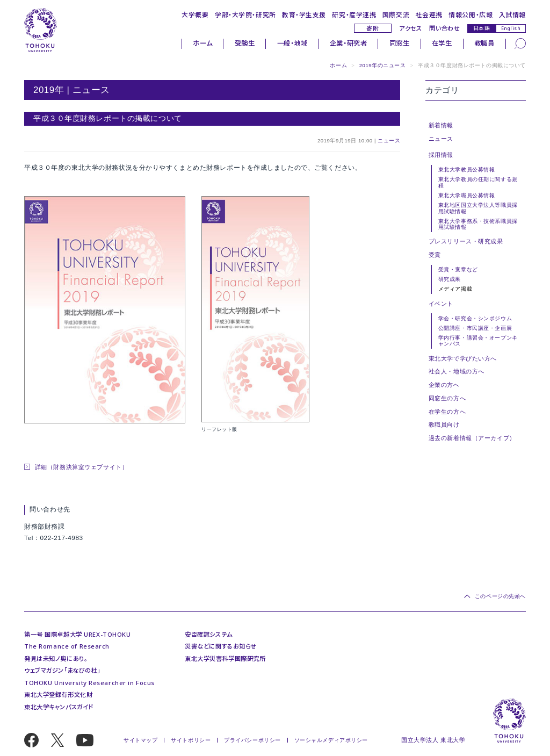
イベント (441, 304)
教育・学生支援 (304, 15)
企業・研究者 (348, 43)
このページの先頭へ (500, 596)
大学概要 (195, 15)
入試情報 (512, 15)
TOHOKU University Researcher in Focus (89, 683)
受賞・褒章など (458, 269)
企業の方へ (444, 385)
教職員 (484, 43)
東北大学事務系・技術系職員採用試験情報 (478, 224)
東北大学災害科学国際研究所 (225, 658)
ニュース (389, 141)
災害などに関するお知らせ (221, 646)
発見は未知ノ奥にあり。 (56, 658)
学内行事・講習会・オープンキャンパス (478, 341)
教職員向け (444, 424)
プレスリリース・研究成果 (466, 241)
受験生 (245, 43)
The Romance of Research (67, 646)
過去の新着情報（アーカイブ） (472, 438)
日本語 (482, 28)
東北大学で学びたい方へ (463, 358)
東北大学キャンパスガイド (59, 707)
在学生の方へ (447, 412)
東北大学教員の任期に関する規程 (478, 182)
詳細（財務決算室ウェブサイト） (81, 467)
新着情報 (441, 125)
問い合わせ (444, 28)
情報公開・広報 (471, 15)
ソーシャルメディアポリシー (331, 740)
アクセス (410, 28)
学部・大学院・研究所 (245, 15)
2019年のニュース (383, 65)
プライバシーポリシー (252, 740)
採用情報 (441, 155)
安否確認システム (209, 634)
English (511, 28)
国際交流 (396, 15)
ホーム (202, 43)
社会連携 (429, 15)
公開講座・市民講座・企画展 (475, 328)
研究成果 (450, 279)
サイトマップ (140, 740)
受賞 (435, 255)
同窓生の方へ (447, 398)
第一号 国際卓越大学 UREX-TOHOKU (77, 634)
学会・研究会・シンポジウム (475, 318)
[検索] (520, 43)
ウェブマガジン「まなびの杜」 (62, 670)
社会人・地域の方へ (457, 371)
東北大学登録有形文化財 (58, 694)
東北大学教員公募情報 (467, 170)
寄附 (372, 28)
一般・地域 (292, 43)
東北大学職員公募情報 (467, 195)
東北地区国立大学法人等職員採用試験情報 (478, 208)
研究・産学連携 (354, 15)
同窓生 (400, 43)
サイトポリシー (191, 740)
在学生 (442, 43)
